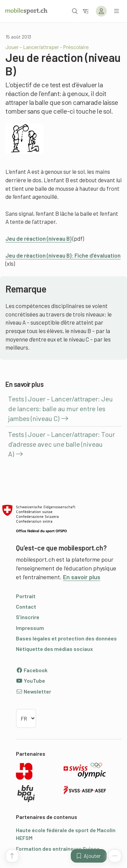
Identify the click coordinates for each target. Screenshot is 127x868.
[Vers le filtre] (86, 11)
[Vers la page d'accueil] (26, 11)
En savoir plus (82, 577)
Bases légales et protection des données (66, 638)
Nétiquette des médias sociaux (54, 649)
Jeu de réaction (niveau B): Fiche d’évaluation (63, 255)
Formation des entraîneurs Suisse (58, 849)
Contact (26, 606)
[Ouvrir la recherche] (75, 11)
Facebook (32, 670)
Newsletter (34, 691)
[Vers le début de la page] (12, 856)
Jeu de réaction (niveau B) (38, 238)
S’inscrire (28, 617)
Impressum (30, 628)
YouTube (30, 681)
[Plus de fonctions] (115, 856)
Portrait (26, 596)
